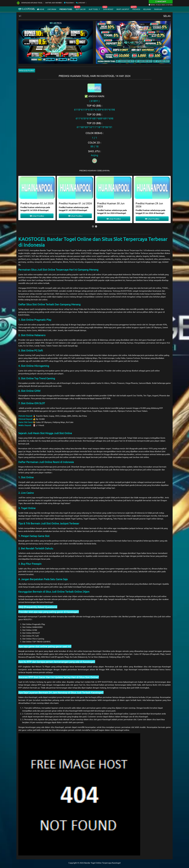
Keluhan (147, 9)
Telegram (69, 3)
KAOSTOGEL (24, 250)
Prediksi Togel (66, 9)
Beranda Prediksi (27, 70)
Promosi (136, 9)
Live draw (52, 9)
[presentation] (93, 226)
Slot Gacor (81, 9)
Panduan (158, 9)
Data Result (108, 9)
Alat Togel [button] (94, 9)
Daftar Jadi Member (53, 3)
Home (41, 9)
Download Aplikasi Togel (30, 3)
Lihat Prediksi (37, 216)
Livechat (81, 3)
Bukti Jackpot (123, 9)
